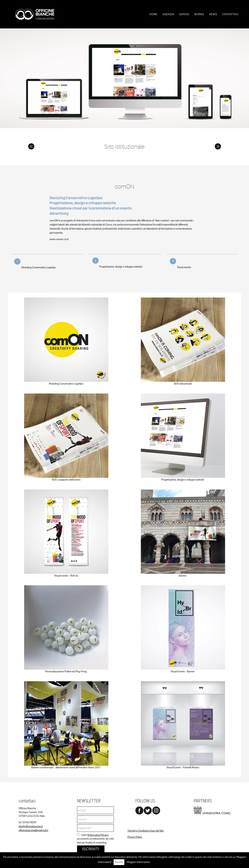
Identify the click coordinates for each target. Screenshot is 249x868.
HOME (154, 14)
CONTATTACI (230, 14)
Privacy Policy (135, 837)
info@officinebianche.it (31, 826)
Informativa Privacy (98, 835)
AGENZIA (168, 14)
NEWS (213, 14)
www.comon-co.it (59, 239)
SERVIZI (184, 14)
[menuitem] (154, 14)
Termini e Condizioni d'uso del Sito (146, 831)
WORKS (199, 14)
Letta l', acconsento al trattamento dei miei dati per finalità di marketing (95, 839)
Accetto (119, 862)
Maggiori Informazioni (139, 862)
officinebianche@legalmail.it (33, 830)
